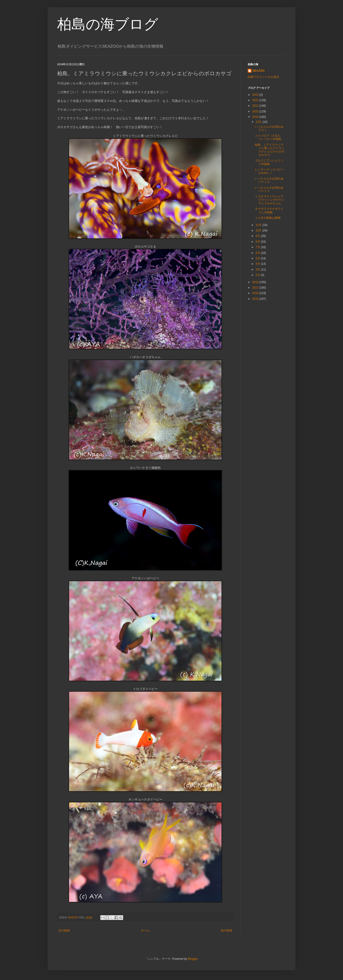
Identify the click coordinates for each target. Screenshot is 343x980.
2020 (256, 111)
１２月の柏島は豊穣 (268, 218)
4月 (258, 264)
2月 (258, 275)
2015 (256, 299)
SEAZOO (259, 71)
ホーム (145, 930)
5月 (258, 258)
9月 (258, 236)
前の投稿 (227, 930)
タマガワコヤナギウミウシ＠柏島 (269, 210)
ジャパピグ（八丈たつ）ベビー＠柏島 (268, 137)
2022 (256, 100)
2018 (256, 282)
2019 (256, 117)
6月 (258, 253)
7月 (258, 247)
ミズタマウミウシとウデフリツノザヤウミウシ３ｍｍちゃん (270, 200)
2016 (256, 293)
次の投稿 (64, 930)
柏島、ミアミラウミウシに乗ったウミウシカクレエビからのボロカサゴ (270, 150)
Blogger (193, 959)
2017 (256, 288)
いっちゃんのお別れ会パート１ (269, 189)
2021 (256, 106)
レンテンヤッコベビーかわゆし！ (269, 171)
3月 (258, 270)
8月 (258, 242)
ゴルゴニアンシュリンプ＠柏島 (269, 162)
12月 (259, 122)
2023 (256, 95)
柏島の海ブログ (108, 24)
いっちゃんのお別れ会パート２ (269, 180)
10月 (259, 230)
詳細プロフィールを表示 (263, 77)
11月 (259, 225)
